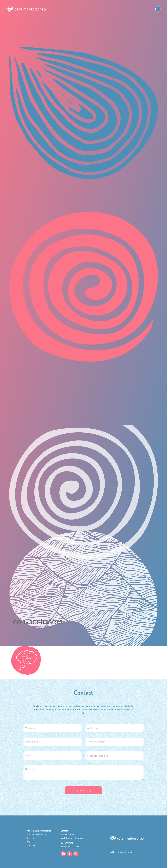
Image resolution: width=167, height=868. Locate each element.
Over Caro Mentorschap (37, 835)
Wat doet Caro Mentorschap (39, 831)
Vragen (30, 842)
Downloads (31, 846)
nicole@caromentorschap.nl (73, 838)
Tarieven (30, 838)
